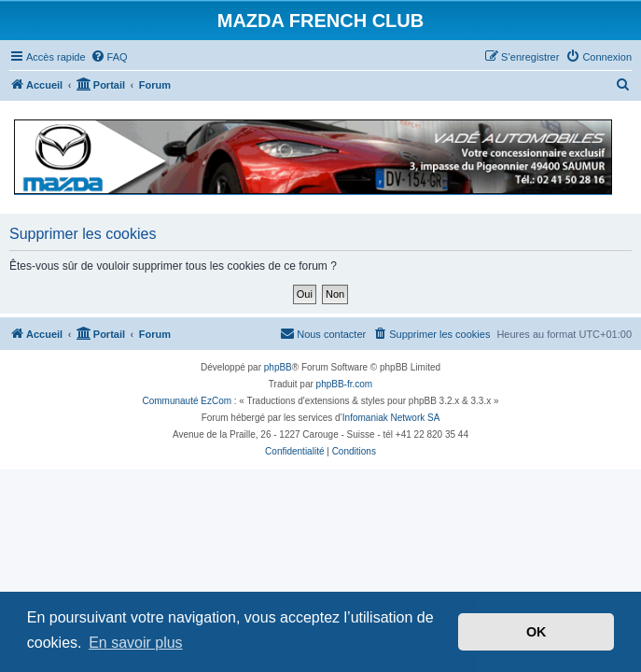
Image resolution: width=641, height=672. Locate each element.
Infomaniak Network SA (391, 418)
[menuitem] (109, 57)
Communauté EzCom (187, 401)
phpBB (278, 367)
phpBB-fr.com (345, 384)
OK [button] (536, 632)
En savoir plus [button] (136, 643)
